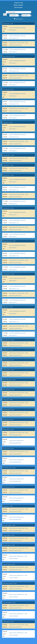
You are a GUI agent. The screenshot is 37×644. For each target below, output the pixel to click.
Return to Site (19, 3)
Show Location (19, 19)
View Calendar (19, 5)
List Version (19, 7)
